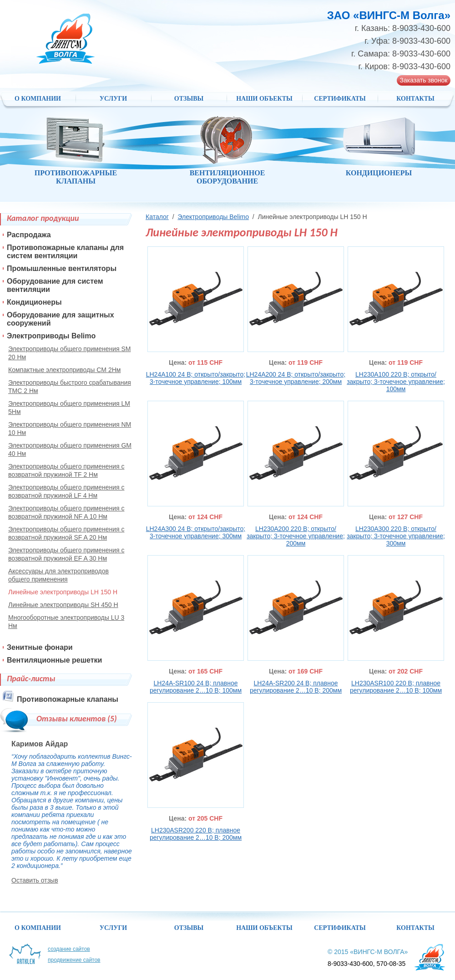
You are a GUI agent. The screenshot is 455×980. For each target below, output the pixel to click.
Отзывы (189, 99)
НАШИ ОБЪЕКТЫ (264, 99)
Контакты (415, 99)
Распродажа (29, 235)
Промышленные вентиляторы (62, 268)
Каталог (157, 217)
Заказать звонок (424, 80)
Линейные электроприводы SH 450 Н (63, 605)
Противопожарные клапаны (68, 699)
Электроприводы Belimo (213, 217)
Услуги (114, 99)
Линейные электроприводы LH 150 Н (63, 592)
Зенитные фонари (40, 647)
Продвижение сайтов (74, 960)
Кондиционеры (34, 302)
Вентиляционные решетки (54, 660)
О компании (38, 99)
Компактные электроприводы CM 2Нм (64, 370)
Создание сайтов (69, 949)
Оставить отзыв (35, 880)
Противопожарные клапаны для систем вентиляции (65, 252)
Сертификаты (340, 99)
